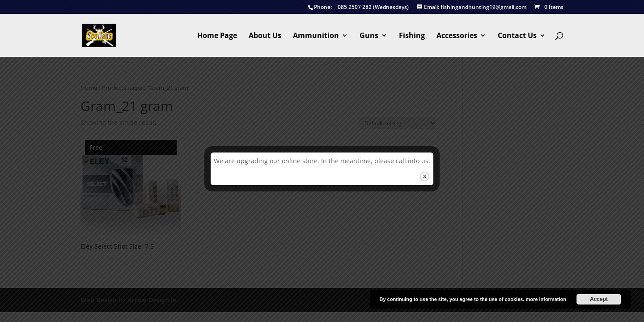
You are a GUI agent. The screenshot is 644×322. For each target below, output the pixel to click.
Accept (599, 299)
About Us (265, 36)
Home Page (217, 36)
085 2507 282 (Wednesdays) (358, 7)
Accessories (457, 36)
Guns (369, 36)
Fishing (412, 36)
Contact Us (517, 36)
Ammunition (316, 36)
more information (546, 299)
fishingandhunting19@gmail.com (472, 7)
